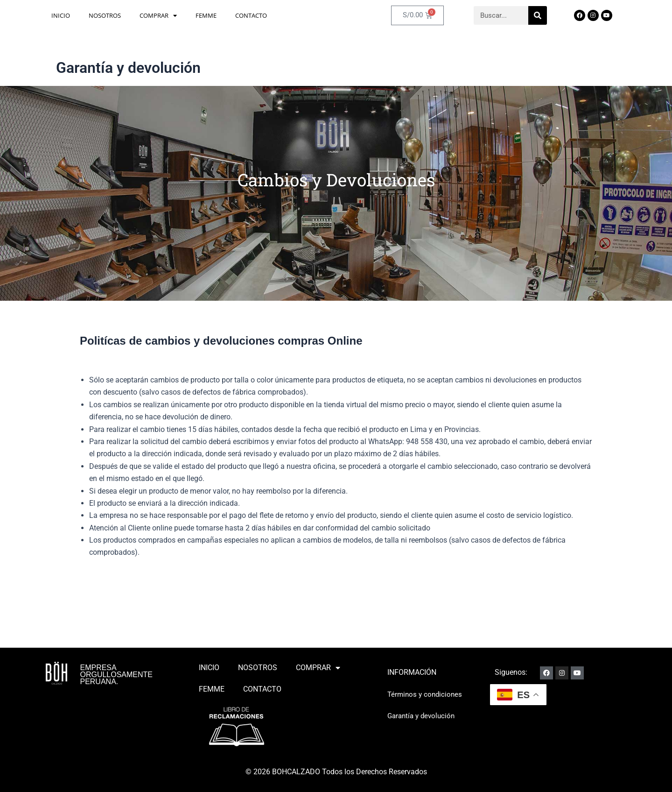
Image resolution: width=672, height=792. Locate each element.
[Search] (538, 19)
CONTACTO (251, 19)
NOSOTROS (105, 19)
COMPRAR (158, 18)
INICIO (61, 19)
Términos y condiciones (426, 694)
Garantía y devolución (423, 716)
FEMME (206, 19)
